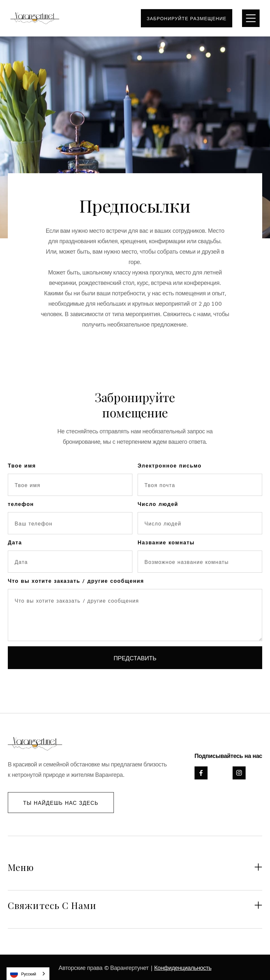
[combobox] (28, 974)
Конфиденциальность (183, 967)
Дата (15, 542)
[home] (35, 18)
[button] (251, 18)
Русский (23, 974)
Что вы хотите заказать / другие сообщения (76, 581)
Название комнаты (166, 542)
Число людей (158, 504)
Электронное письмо (170, 465)
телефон (21, 504)
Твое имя (22, 465)
